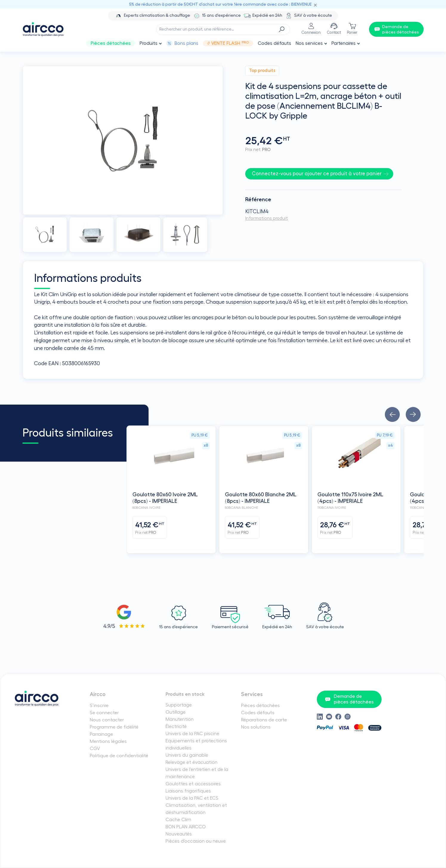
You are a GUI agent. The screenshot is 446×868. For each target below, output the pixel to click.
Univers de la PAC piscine (192, 734)
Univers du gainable (187, 755)
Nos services (309, 43)
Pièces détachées (111, 43)
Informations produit (267, 218)
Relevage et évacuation (192, 762)
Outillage (176, 712)
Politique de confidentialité (119, 756)
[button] (392, 414)
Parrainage (101, 734)
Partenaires (344, 43)
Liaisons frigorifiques (188, 791)
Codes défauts (274, 43)
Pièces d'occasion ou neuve (196, 841)
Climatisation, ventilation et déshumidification (196, 809)
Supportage (179, 705)
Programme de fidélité (114, 727)
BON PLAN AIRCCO (186, 827)
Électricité (176, 726)
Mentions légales (108, 741)
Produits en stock (185, 694)
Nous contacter (107, 720)
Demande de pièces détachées (349, 699)
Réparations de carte (264, 720)
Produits (149, 43)
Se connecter (104, 713)
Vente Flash (228, 43)
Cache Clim (178, 820)
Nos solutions (256, 727)
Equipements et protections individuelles (196, 744)
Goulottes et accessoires (193, 784)
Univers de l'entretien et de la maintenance (197, 773)
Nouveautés (179, 834)
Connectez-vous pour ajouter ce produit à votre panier (317, 174)
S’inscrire (99, 706)
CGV (95, 749)
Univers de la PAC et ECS (192, 798)
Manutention (180, 719)
